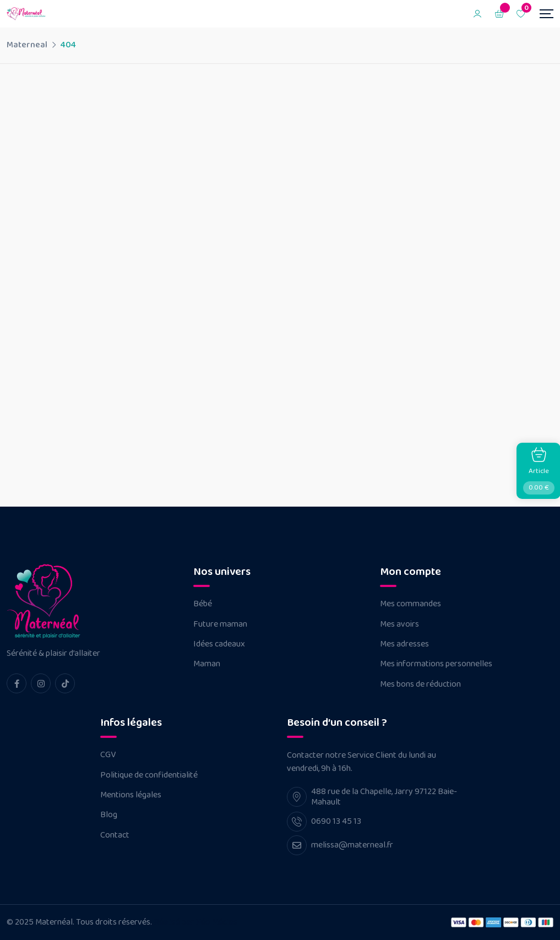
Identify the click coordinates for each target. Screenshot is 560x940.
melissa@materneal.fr (352, 845)
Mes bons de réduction (420, 684)
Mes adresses (404, 644)
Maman (207, 664)
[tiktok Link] (65, 683)
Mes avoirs (399, 624)
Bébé (203, 604)
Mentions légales (131, 795)
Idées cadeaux (219, 644)
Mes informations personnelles (436, 664)
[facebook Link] (17, 683)
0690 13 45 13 (336, 821)
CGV (108, 755)
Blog (109, 815)
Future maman (220, 624)
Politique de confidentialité (149, 775)
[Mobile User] (477, 14)
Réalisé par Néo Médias (195, 922)
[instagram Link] (41, 683)
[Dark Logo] (27, 14)
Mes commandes (411, 604)
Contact (115, 835)
